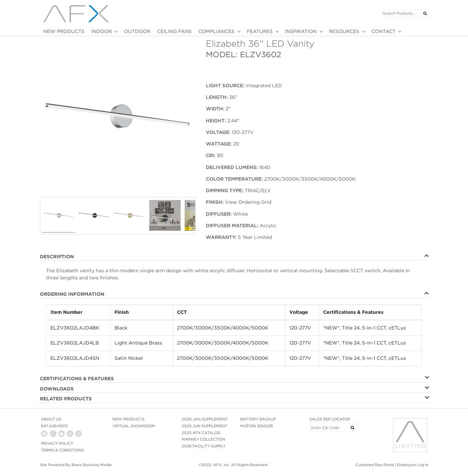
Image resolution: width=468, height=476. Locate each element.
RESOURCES (344, 31)
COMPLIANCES (216, 31)
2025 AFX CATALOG (201, 433)
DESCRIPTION (57, 257)
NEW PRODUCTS (64, 31)
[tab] (234, 257)
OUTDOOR (137, 31)
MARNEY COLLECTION (203, 439)
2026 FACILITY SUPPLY (204, 446)
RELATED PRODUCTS (66, 399)
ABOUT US (51, 419)
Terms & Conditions (62, 450)
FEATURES (260, 31)
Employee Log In (413, 465)
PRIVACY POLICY (57, 443)
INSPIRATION (301, 31)
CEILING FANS (174, 31)
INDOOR (102, 31)
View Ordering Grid (248, 202)
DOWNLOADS (57, 389)
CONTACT (383, 31)
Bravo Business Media (92, 465)
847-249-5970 (54, 426)
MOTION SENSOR (257, 426)
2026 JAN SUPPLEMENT (205, 419)
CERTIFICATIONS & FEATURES (77, 379)
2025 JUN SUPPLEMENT (205, 426)
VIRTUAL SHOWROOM (134, 426)
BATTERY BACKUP (258, 419)
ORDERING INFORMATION (72, 294)
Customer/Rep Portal (375, 465)
